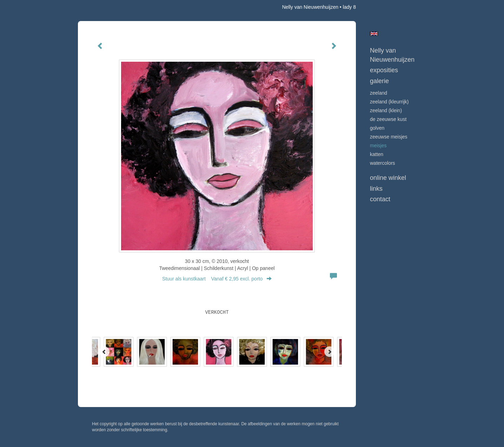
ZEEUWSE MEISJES (389, 137)
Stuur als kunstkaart (217, 279)
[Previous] (104, 352)
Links (376, 189)
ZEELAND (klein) (386, 110)
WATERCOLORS (383, 163)
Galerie (379, 81)
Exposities (384, 70)
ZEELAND (379, 93)
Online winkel (388, 178)
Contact (380, 199)
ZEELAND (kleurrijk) (389, 102)
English (374, 34)
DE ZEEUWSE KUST (388, 119)
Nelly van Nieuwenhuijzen (310, 7)
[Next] (330, 352)
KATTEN (377, 154)
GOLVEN (377, 128)
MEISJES (378, 145)
